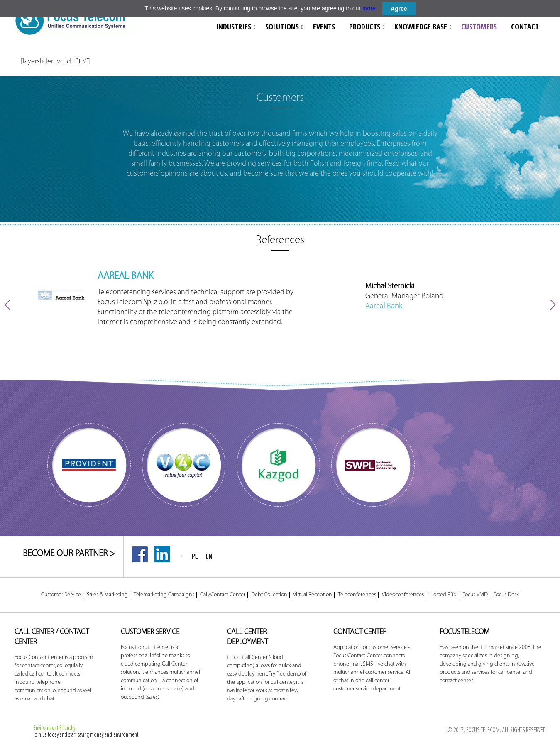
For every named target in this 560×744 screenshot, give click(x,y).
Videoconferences (403, 595)
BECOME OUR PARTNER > (69, 554)
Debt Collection (269, 595)
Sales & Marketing (107, 595)
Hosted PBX (443, 595)
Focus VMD (475, 595)
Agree (399, 9)
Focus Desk (506, 595)
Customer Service (61, 595)
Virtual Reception (313, 595)
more (369, 8)
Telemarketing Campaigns (164, 595)
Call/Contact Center (223, 595)
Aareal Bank (384, 306)
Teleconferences (357, 595)
